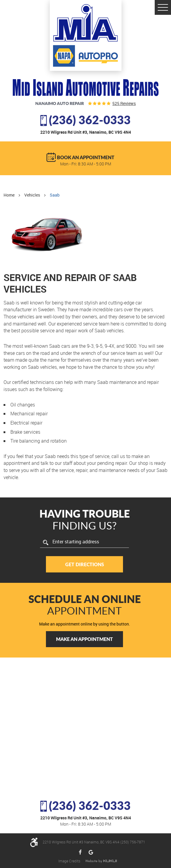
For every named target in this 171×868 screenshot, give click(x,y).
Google (91, 852)
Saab (55, 195)
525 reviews (124, 103)
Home (9, 195)
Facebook (80, 852)
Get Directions (85, 564)
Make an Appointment (84, 639)
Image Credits (70, 861)
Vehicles (32, 195)
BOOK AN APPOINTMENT (86, 157)
